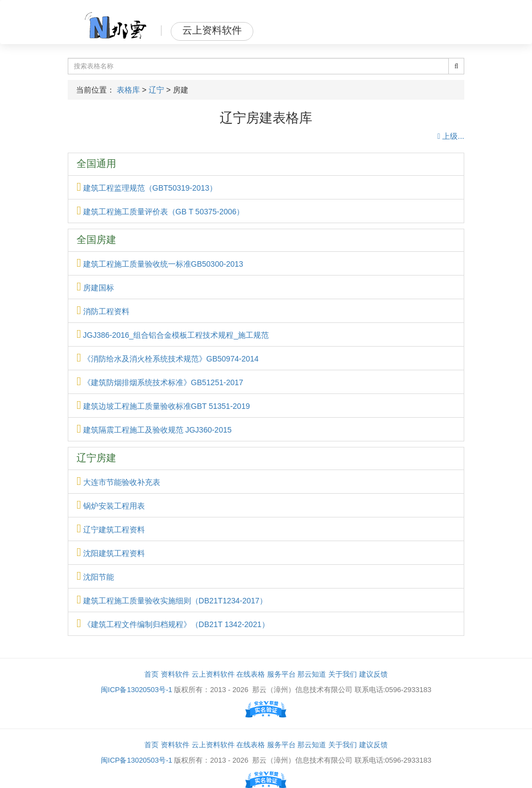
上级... (451, 136)
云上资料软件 (213, 674)
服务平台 (281, 674)
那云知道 (312, 674)
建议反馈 (373, 674)
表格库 (128, 90)
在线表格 (251, 674)
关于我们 (343, 674)
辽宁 (156, 90)
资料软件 (175, 674)
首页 (151, 674)
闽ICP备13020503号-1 (137, 690)
